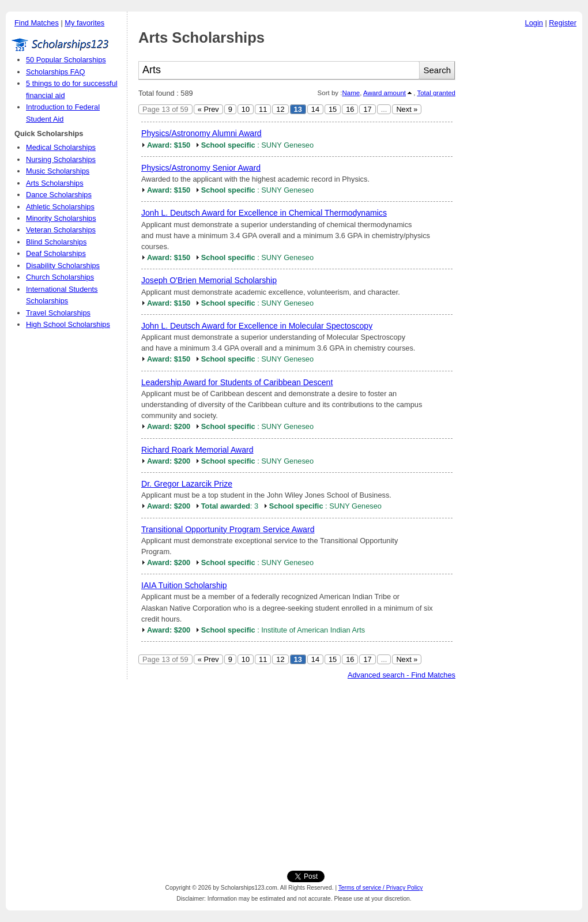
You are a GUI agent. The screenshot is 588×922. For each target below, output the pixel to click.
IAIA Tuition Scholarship (184, 585)
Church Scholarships (60, 277)
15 (333, 109)
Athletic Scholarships (60, 207)
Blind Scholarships (56, 242)
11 (263, 109)
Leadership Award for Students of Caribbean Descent (237, 382)
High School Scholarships (68, 324)
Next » (407, 109)
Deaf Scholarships (56, 253)
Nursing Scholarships (61, 159)
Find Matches (37, 23)
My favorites (84, 23)
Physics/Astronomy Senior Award (201, 168)
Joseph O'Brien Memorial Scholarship (209, 280)
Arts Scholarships (55, 183)
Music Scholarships (58, 171)
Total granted (436, 93)
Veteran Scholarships (61, 230)
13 (298, 109)
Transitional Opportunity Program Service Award (228, 529)
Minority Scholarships (61, 218)
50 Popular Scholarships (66, 60)
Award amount (385, 93)
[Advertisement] (522, 207)
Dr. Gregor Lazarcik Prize (187, 484)
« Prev (208, 109)
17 (367, 109)
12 (280, 109)
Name (351, 93)
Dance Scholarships (59, 195)
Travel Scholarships (58, 313)
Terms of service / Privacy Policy (381, 888)
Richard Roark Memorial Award (197, 450)
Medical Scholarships (61, 147)
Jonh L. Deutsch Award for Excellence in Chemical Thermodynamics (264, 213)
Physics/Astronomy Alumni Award (201, 133)
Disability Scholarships (63, 266)
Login (534, 23)
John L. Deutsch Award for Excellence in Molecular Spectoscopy (257, 326)
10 (246, 109)
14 (315, 109)
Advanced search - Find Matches (402, 675)
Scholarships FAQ (55, 72)
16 (350, 109)
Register (563, 23)
